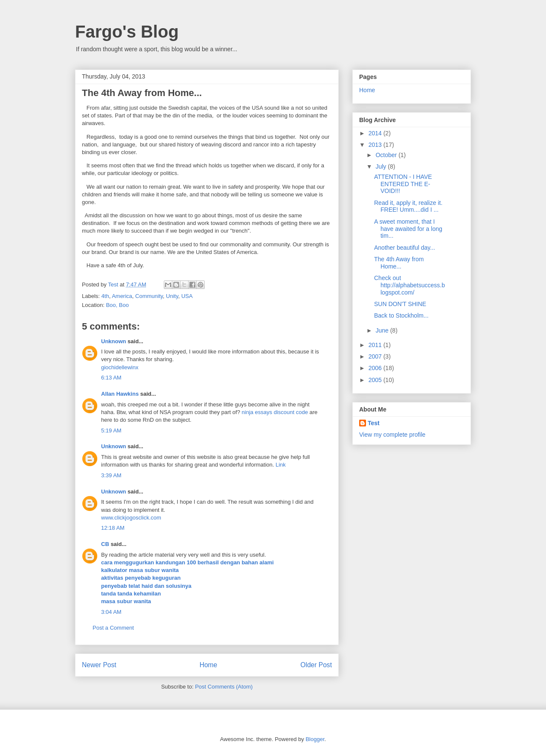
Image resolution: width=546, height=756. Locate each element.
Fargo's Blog (127, 32)
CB (105, 544)
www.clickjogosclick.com (131, 518)
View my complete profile (392, 435)
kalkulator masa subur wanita (140, 570)
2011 (376, 345)
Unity (172, 296)
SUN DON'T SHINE (400, 304)
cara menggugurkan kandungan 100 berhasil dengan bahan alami (187, 562)
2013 (376, 145)
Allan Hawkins (120, 394)
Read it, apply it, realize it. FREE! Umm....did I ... (408, 206)
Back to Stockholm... (401, 315)
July (382, 166)
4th (105, 296)
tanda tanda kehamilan (131, 594)
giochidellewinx (120, 367)
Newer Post (99, 665)
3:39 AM (111, 475)
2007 (376, 356)
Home (209, 665)
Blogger (315, 739)
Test (374, 423)
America (122, 296)
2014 (376, 133)
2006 (376, 368)
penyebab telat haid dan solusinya (146, 586)
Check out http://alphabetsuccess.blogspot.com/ (409, 285)
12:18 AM (113, 528)
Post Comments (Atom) (224, 687)
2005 (376, 380)
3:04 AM (111, 612)
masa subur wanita (126, 601)
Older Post (316, 665)
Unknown (114, 341)
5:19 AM (111, 431)
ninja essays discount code (275, 412)
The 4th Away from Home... (399, 263)
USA (187, 296)
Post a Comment (113, 628)
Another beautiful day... (405, 248)
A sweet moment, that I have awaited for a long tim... (408, 229)
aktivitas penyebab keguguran (141, 578)
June (383, 330)
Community (149, 296)
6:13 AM (111, 378)
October (387, 155)
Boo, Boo (117, 305)
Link (281, 465)
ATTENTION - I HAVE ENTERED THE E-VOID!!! (403, 184)
